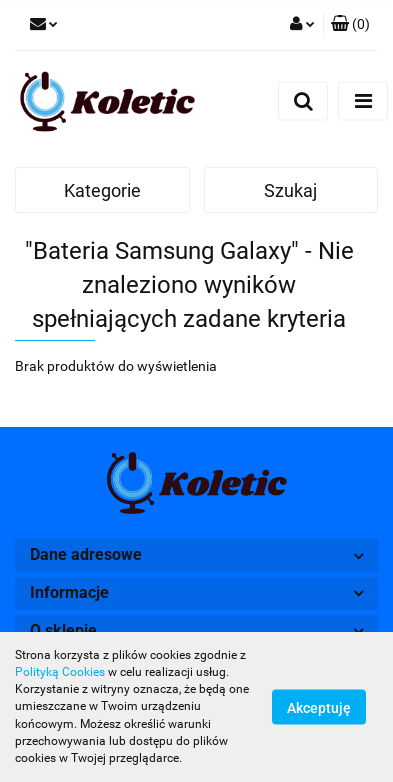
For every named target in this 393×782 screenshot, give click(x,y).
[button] (350, 25)
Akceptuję (319, 708)
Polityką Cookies (60, 672)
